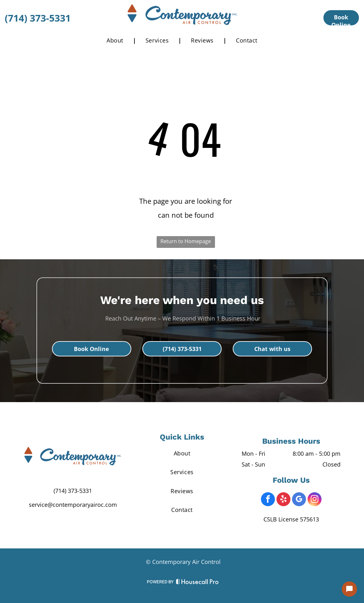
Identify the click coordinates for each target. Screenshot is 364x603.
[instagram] (315, 500)
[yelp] (283, 500)
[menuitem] (117, 40)
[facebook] (268, 500)
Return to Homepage (186, 241)
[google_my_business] (299, 500)
